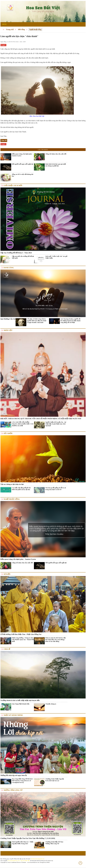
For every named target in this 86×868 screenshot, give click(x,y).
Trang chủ (10, 29)
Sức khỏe (8, 433)
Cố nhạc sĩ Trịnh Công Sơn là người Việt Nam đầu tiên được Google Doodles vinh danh (37, 321)
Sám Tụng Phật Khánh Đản (21, 704)
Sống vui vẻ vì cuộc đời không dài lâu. (23, 175)
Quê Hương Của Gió (8, 319)
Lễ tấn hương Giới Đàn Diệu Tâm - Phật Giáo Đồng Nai (21, 634)
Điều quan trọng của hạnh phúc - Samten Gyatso (22, 155)
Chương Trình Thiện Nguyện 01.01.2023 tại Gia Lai (55, 780)
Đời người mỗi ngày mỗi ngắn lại (22, 164)
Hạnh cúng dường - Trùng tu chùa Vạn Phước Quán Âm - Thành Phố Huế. (23, 640)
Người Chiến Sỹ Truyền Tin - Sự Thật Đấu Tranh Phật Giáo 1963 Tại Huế (56, 424)
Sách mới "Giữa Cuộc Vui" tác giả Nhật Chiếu (56, 257)
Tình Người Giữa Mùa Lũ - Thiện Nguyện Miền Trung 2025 (23, 843)
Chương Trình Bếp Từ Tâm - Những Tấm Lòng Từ (55, 843)
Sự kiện (7, 574)
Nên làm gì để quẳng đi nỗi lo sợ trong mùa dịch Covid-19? (56, 489)
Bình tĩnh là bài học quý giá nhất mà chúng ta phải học (56, 165)
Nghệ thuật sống (35, 29)
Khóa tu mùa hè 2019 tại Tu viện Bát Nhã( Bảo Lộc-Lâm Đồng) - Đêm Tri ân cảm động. (56, 640)
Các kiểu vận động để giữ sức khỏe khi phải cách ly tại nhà (21, 489)
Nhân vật (8, 330)
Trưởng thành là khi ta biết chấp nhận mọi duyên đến (20, 700)
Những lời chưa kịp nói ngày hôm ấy (14, 775)
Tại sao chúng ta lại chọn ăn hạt (12, 484)
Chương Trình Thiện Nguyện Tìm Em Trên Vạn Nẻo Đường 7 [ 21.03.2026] (28, 838)
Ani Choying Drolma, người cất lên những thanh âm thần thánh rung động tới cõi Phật (70, 321)
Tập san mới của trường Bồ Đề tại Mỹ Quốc (23, 257)
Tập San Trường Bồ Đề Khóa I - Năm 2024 (16, 253)
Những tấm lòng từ (13, 790)
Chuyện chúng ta (51, 704)
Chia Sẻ (7, 649)
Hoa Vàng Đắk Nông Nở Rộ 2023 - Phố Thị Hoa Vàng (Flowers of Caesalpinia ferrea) (23, 781)
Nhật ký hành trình (13, 715)
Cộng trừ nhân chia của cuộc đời (56, 154)
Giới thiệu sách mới (13, 186)
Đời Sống (21, 29)
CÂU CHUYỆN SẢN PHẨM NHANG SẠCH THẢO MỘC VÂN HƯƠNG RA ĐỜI (23, 424)
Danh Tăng (9, 268)
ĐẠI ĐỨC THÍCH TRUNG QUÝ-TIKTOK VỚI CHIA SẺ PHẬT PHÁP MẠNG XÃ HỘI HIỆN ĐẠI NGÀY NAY (41, 419)
